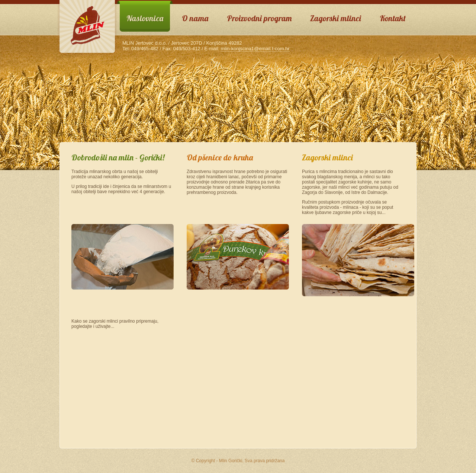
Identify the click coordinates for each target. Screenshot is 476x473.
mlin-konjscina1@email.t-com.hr (255, 49)
